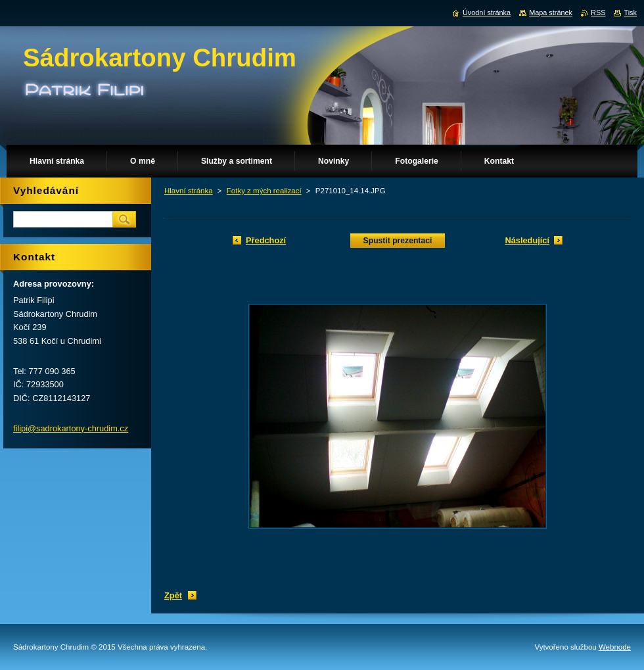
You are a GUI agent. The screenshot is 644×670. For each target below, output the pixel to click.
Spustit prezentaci (398, 241)
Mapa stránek (551, 12)
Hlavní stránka (189, 191)
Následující (527, 240)
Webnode (615, 647)
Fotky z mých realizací (264, 191)
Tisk (630, 12)
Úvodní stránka (487, 12)
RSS (598, 12)
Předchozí (266, 240)
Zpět (173, 595)
